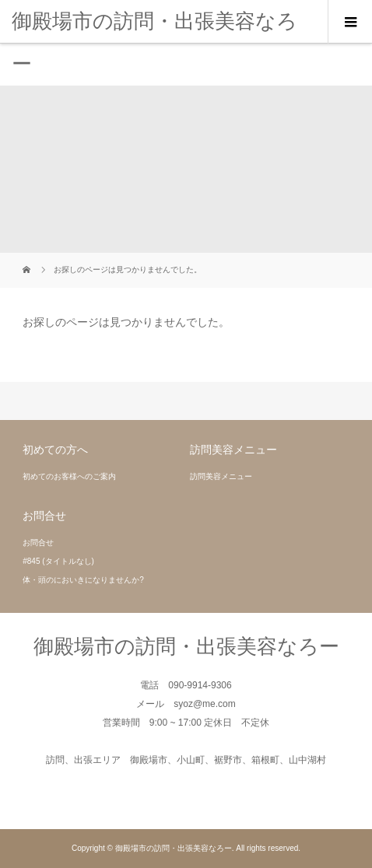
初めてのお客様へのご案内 (69, 476)
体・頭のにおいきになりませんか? (83, 580)
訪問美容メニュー (221, 476)
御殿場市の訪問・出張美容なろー (154, 42)
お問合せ (38, 542)
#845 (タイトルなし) (58, 561)
